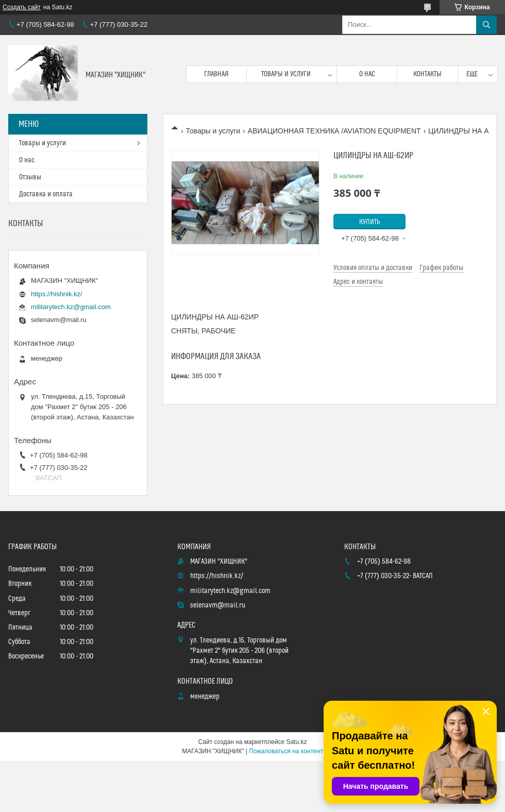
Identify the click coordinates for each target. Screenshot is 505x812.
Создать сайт (22, 7)
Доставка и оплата (46, 194)
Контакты (427, 74)
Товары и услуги (286, 74)
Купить (370, 222)
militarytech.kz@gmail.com (71, 307)
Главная (216, 74)
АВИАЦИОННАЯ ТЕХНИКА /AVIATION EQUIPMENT (334, 131)
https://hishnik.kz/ (57, 294)
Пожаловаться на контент (286, 751)
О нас (367, 74)
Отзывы (30, 177)
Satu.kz (296, 742)
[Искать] (486, 25)
